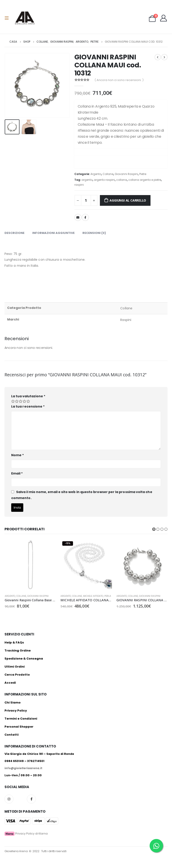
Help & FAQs (14, 642)
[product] (30, 565)
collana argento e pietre (145, 180)
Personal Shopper (19, 727)
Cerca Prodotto (17, 675)
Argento (96, 174)
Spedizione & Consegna (24, 659)
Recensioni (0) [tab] (94, 233)
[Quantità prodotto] (86, 200)
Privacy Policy (16, 711)
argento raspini (104, 180)
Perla (108, 596)
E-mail (78, 217)
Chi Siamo (13, 703)
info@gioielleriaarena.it (23, 768)
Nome (17, 455)
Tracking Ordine (18, 650)
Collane (108, 174)
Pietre (143, 174)
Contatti (12, 735)
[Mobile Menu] (8, 18)
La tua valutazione (28, 396)
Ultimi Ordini (15, 667)
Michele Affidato (93, 596)
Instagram (9, 799)
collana (122, 180)
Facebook (85, 217)
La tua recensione (28, 406)
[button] (154, 529)
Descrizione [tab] (14, 233)
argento (87, 180)
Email (17, 473)
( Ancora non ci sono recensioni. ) (119, 80)
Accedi (10, 683)
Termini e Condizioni (21, 719)
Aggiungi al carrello (128, 200)
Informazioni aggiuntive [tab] (53, 233)
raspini (79, 185)
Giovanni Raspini (126, 174)
